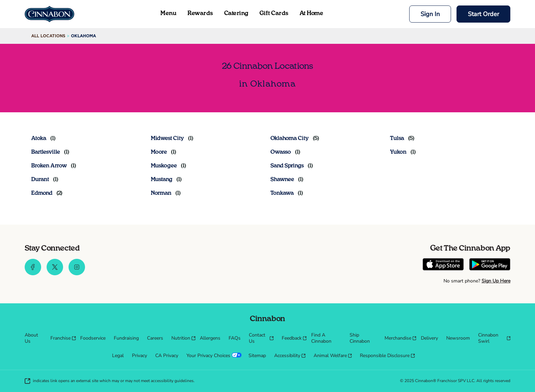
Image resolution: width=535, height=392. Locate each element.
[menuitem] (33, 338)
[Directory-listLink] (43, 138)
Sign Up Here (496, 281)
